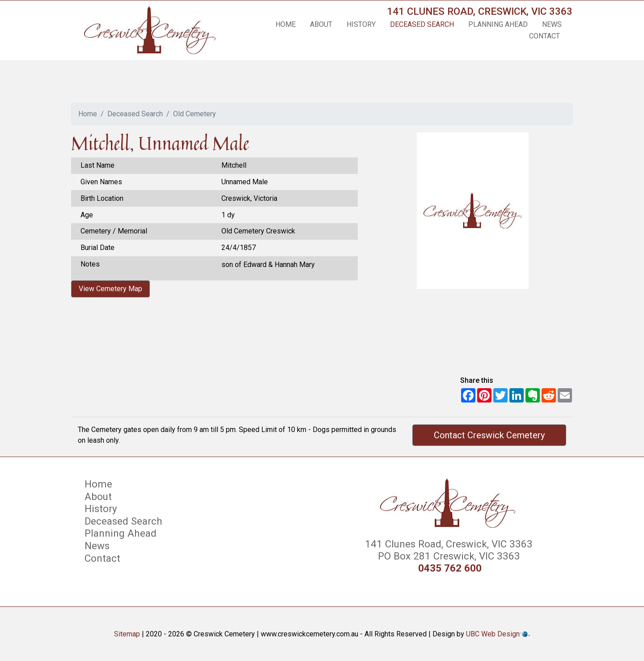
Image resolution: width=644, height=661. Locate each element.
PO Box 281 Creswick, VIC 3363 (448, 556)
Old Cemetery (195, 114)
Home (286, 24)
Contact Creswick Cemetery (489, 435)
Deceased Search (422, 24)
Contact (544, 36)
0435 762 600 (450, 568)
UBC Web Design (493, 634)
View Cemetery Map (110, 289)
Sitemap (127, 634)
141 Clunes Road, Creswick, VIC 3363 (480, 11)
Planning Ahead (498, 24)
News (552, 24)
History (361, 24)
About (321, 24)
